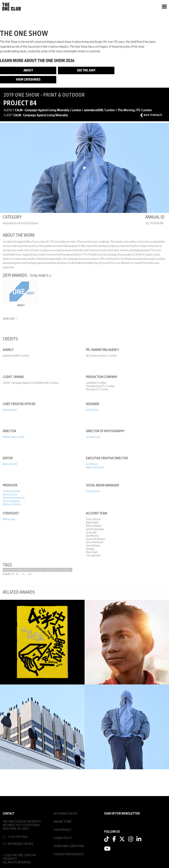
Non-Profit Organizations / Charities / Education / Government (38, 570)
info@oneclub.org (20, 844)
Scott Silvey (92, 410)
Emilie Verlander (12, 491)
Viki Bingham (93, 491)
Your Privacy (62, 830)
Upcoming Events (65, 814)
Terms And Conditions (69, 846)
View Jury (10, 319)
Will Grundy (9, 519)
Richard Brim (10, 410)
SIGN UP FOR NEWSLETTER (122, 814)
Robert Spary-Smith (14, 437)
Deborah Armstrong (14, 498)
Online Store (63, 822)
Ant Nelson (92, 464)
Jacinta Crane (93, 437)
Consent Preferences (69, 854)
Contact (9, 814)
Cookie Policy (63, 838)
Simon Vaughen (11, 501)
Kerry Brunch (10, 495)
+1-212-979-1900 (18, 837)
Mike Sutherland (95, 467)
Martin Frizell (10, 464)
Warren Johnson (12, 504)
